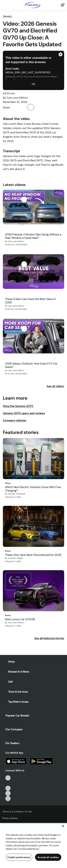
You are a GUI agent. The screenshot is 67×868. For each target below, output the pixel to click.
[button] (15, 107)
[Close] (63, 826)
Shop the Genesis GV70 (18, 406)
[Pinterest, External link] (8, 799)
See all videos (55, 386)
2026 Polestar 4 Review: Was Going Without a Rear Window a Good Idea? (33, 236)
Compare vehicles (15, 420)
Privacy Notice (10, 818)
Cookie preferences (19, 857)
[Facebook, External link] (8, 783)
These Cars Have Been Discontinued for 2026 (33, 555)
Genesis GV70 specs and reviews (24, 413)
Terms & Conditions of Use (17, 812)
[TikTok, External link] (8, 778)
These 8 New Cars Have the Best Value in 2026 (30, 301)
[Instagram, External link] (8, 793)
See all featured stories (49, 638)
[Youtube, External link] (8, 788)
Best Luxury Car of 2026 (20, 619)
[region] (33, 845)
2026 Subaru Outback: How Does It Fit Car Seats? (31, 365)
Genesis (7, 16)
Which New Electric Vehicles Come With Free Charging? (33, 489)
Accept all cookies (48, 857)
